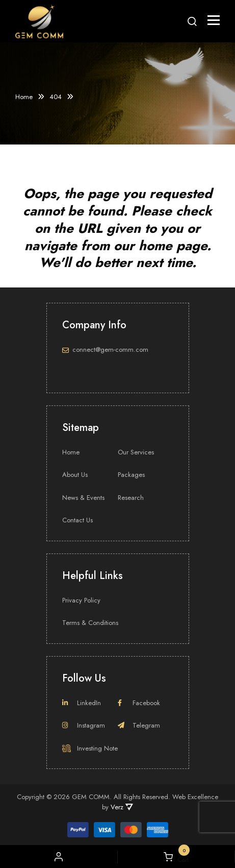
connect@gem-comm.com (110, 349)
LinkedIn (82, 703)
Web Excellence (195, 797)
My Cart (176, 857)
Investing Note (90, 748)
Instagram (84, 725)
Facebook (139, 703)
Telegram (139, 725)
